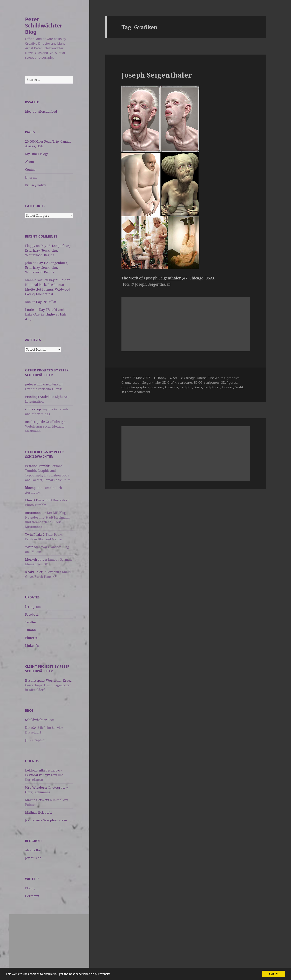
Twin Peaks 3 (35, 535)
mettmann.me (36, 513)
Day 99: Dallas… (48, 302)
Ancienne (171, 387)
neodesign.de (35, 422)
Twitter (31, 622)
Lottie (29, 310)
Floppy (30, 246)
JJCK (28, 740)
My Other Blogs (37, 154)
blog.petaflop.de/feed (41, 111)
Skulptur (186, 387)
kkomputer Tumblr (40, 488)
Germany (32, 896)
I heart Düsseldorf (39, 500)
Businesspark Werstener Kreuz (48, 680)
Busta (198, 387)
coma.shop (33, 409)
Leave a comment (138, 392)
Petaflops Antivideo (40, 397)
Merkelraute (35, 559)
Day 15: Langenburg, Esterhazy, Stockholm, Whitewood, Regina (48, 250)
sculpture (185, 383)
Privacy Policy (36, 185)
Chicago (190, 378)
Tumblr (31, 630)
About (30, 162)
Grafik (239, 387)
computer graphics (135, 387)
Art (175, 378)
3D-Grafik (169, 383)
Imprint (31, 177)
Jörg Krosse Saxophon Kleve (46, 820)
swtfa (29, 547)
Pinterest (32, 638)
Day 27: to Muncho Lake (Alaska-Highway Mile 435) (46, 314)
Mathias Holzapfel (39, 812)
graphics (233, 378)
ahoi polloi (33, 850)
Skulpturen (212, 387)
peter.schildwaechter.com (44, 384)
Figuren (228, 387)
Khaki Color (34, 572)
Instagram (33, 607)
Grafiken (157, 387)
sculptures (212, 383)
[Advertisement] (49, 942)
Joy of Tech (33, 858)
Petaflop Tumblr (37, 466)
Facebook (32, 614)
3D (223, 383)
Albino (202, 378)
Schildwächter (36, 720)
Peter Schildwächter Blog (44, 25)
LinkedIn (32, 646)
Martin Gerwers (37, 800)
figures (232, 383)
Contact (31, 170)
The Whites (217, 378)
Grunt (126, 383)
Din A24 (31, 728)
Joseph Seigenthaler (157, 75)
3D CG (198, 383)
